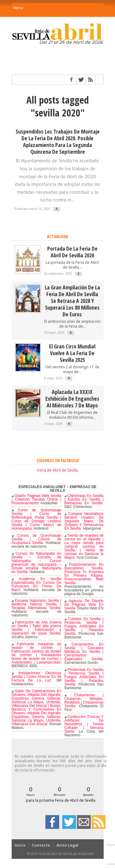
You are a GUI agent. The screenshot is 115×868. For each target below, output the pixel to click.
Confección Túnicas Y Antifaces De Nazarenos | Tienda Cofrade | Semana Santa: (84, 724)
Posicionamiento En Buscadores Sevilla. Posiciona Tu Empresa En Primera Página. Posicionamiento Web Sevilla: (84, 574)
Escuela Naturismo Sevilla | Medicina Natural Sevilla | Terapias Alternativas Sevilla (36, 604)
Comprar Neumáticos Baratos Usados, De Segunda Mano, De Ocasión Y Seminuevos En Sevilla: (84, 521)
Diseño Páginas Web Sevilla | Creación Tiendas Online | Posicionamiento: (36, 499)
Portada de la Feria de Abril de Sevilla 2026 (72, 252)
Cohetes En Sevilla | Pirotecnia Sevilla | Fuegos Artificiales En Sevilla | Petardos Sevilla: (84, 626)
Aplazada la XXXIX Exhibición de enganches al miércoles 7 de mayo (72, 399)
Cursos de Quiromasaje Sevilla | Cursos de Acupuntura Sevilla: (36, 539)
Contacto (41, 845)
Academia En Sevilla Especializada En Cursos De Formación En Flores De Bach (36, 584)
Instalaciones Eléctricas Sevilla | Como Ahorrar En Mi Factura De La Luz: (36, 677)
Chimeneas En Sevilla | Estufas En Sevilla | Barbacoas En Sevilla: (84, 499)
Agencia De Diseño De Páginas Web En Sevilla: (84, 605)
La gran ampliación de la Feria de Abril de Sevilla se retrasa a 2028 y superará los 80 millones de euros (72, 301)
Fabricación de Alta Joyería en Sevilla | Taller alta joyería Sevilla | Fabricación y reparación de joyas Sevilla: (36, 628)
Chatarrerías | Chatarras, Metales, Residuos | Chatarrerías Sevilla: (84, 701)
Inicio (20, 845)
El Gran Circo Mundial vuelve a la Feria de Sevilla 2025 (72, 353)
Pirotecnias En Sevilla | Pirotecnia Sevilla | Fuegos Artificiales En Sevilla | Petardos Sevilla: (84, 677)
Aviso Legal (67, 845)
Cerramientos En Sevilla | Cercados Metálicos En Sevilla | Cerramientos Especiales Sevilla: (84, 652)
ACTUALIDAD (58, 236)
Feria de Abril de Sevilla (58, 470)
